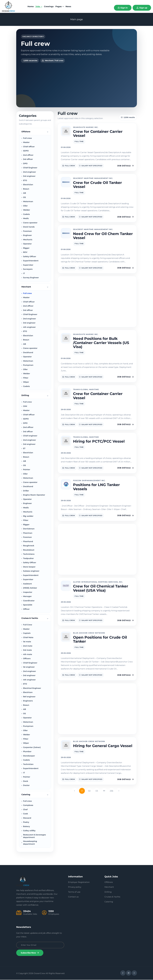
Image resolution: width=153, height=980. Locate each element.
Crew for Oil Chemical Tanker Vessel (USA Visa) (101, 589)
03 (97, 791)
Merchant (109, 887)
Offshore (109, 883)
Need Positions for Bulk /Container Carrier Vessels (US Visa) (101, 343)
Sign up (142, 8)
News (68, 6)
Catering (109, 902)
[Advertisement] (77, 83)
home (31, 6)
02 (89, 791)
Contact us (73, 897)
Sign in (123, 8)
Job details (125, 166)
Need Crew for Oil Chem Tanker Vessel (103, 236)
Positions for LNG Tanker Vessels (96, 487)
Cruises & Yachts (112, 897)
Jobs (39, 6)
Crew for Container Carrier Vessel (98, 134)
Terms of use (74, 892)
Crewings (49, 6)
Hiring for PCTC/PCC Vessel (99, 442)
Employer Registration (79, 883)
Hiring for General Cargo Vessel (103, 746)
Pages (60, 6)
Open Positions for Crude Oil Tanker (100, 640)
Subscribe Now (30, 953)
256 (111, 791)
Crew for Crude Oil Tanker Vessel (97, 185)
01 (82, 791)
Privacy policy (75, 887)
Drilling (108, 892)
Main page (77, 19)
